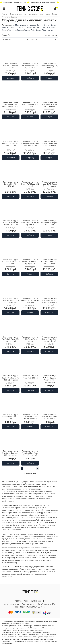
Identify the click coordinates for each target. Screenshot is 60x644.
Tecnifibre (12, 30)
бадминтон (46, 632)
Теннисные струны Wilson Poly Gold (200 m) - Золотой (11, 143)
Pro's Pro (46, 27)
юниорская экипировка (10, 639)
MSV (34, 27)
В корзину (11, 78)
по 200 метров (30, 25)
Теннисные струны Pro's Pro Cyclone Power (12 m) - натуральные (49, 379)
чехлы (15, 637)
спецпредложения (26, 639)
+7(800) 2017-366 (21, 601)
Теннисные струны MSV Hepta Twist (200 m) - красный (49, 262)
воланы (5, 637)
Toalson (20, 30)
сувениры (41, 637)
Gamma (46, 25)
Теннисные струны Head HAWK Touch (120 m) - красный (11, 223)
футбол (31, 632)
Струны (55, 14)
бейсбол (32, 635)
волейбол (38, 632)
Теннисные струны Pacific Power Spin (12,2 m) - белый (49, 339)
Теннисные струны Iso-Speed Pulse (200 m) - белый (49, 223)
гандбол (25, 635)
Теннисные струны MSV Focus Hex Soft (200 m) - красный (49, 300)
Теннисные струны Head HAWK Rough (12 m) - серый (30, 223)
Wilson (44, 30)
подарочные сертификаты (43, 639)
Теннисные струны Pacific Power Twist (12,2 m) (30, 339)
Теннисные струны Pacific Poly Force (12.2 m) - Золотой (11, 339)
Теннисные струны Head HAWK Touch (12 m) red (30, 184)
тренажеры (50, 637)
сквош (19, 635)
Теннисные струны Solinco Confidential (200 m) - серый (49, 143)
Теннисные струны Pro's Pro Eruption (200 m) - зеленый (30, 417)
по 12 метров (18, 25)
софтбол (53, 635)
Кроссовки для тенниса (18, 14)
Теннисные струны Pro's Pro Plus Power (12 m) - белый (49, 417)
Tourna (27, 30)
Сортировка (17, 40)
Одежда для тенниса (36, 14)
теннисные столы (31, 637)
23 (32, 468)
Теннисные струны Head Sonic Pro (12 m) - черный (49, 66)
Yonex (50, 30)
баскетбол (24, 632)
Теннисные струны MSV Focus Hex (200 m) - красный (30, 262)
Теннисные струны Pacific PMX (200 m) (30, 377)
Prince (53, 27)
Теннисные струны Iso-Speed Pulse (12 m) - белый (11, 262)
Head (4, 27)
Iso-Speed (11, 27)
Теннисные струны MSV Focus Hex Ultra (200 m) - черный (11, 300)
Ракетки (5, 14)
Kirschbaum (20, 27)
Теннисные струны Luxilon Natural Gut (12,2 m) (30, 104)
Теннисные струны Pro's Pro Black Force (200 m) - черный (30, 453)
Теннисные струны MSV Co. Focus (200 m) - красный (30, 300)
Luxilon (29, 27)
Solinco (5, 30)
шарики (21, 637)
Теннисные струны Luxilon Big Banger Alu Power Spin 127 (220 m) (30, 144)
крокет (46, 635)
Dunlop (40, 25)
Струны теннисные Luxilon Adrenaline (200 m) (11, 66)
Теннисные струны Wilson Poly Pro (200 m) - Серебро (49, 104)
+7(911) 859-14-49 (39, 601)
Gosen (53, 25)
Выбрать (30, 78)
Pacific (39, 27)
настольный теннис (9, 635)
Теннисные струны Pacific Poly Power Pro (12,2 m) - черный (11, 378)
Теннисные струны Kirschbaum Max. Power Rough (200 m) (11, 104)
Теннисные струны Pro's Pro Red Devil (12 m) (11, 417)
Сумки (47, 14)
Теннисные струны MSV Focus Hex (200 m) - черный (30, 66)
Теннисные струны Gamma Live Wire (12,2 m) (11, 184)
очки (10, 637)
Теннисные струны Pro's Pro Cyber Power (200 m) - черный (11, 453)
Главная (5, 17)
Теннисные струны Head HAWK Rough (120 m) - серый (49, 184)
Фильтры (45, 40)
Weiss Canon (36, 30)
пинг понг (39, 635)
